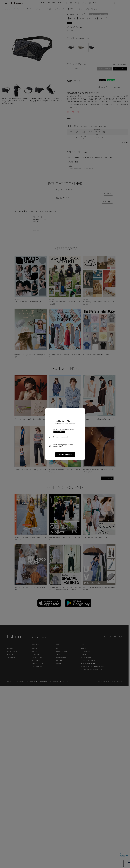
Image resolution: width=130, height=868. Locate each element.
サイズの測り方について (76, 145)
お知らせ (84, 651)
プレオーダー (11, 660)
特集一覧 (34, 651)
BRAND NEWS (36, 657)
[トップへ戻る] (125, 624)
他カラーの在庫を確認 (119, 64)
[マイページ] (118, 3)
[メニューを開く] (6, 3)
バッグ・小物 (48, 9)
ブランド (77, 3)
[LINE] (115, 639)
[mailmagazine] (121, 639)
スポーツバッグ (59, 9)
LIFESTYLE (60, 3)
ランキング (10, 657)
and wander (107, 196)
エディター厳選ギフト (38, 669)
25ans (58, 657)
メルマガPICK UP (37, 663)
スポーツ (38, 9)
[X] (110, 639)
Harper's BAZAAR (62, 654)
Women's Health (61, 660)
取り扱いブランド (12, 654)
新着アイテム (11, 651)
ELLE (95, 3)
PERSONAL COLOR (38, 666)
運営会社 (10, 684)
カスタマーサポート (87, 660)
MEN (48, 3)
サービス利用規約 (20, 684)
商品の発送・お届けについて (105, 74)
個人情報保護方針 (32, 684)
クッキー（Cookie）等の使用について (92, 672)
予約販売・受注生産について (95, 77)
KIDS (53, 3)
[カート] (123, 3)
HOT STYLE (35, 654)
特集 (90, 3)
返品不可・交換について (76, 77)
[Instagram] (105, 639)
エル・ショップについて (88, 663)
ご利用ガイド (85, 657)
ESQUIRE (59, 663)
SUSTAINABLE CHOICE (88, 666)
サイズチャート (91, 145)
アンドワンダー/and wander (24, 9)
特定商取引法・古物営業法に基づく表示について (54, 684)
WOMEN (42, 3)
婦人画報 (59, 666)
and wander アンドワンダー (77, 14)
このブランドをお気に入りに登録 (98, 14)
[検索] (114, 3)
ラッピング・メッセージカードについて (80, 74)
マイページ (35, 640)
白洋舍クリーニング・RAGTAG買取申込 (93, 669)
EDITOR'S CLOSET (37, 660)
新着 (71, 3)
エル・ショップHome (7, 9)
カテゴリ (84, 3)
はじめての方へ (86, 654)
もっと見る (107, 481)
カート (44, 640)
